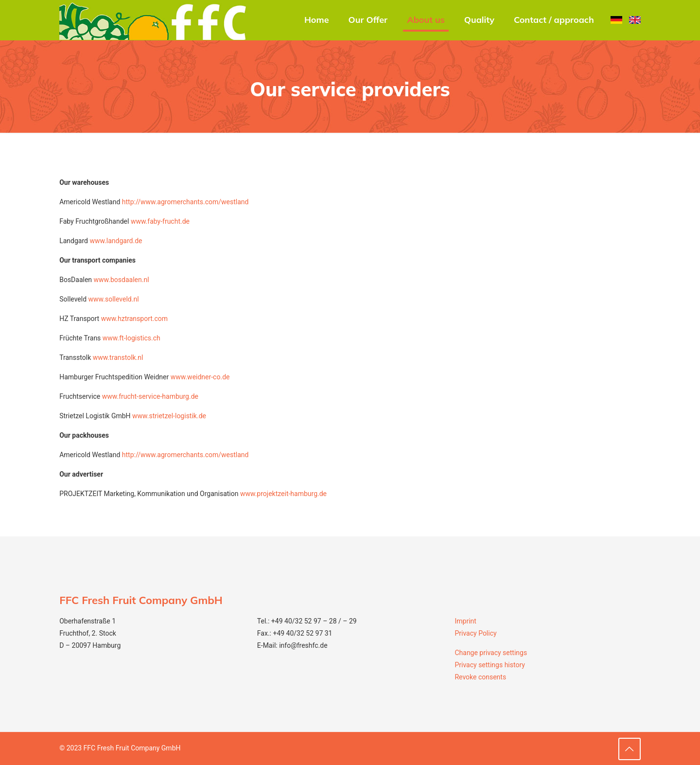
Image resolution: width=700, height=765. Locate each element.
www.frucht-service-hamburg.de (150, 396)
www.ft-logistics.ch (131, 338)
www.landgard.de (116, 241)
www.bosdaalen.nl (122, 280)
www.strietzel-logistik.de (169, 416)
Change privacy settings (491, 653)
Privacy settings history (490, 665)
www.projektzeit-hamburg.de (283, 494)
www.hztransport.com (134, 319)
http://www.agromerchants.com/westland (185, 202)
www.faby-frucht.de (160, 221)
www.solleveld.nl (114, 299)
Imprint (465, 621)
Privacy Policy (475, 633)
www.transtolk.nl (118, 357)
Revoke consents (480, 677)
